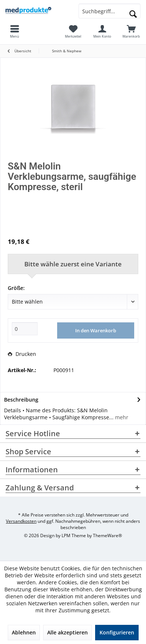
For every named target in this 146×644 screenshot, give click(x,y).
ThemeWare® (107, 535)
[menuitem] (131, 31)
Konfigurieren (117, 632)
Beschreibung (21, 400)
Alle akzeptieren (67, 632)
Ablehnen (24, 632)
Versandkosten (21, 521)
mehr (121, 417)
